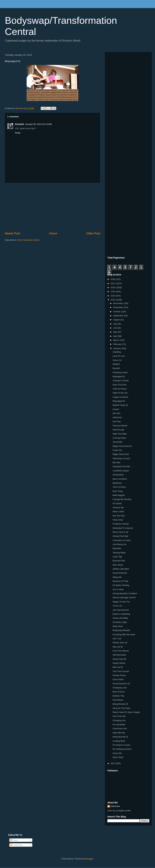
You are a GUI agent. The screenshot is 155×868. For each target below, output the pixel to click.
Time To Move (119, 487)
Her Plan (117, 422)
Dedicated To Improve (123, 528)
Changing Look (120, 688)
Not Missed (118, 700)
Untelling (117, 352)
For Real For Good (121, 745)
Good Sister (118, 679)
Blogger (90, 859)
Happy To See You (121, 602)
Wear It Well (118, 512)
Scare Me (117, 753)
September (119, 316)
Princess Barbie (120, 426)
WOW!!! (116, 364)
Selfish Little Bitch (121, 569)
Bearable (117, 548)
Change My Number (122, 499)
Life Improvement (121, 610)
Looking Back (119, 741)
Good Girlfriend (120, 573)
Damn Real (118, 757)
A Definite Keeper (121, 471)
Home (53, 233)
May (115, 332)
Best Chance (119, 692)
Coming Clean (119, 438)
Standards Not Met (121, 466)
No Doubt (117, 503)
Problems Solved (120, 524)
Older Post (93, 233)
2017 (113, 283)
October (117, 312)
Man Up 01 (118, 667)
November (118, 307)
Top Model (117, 442)
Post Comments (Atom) (29, 240)
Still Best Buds (119, 655)
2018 (113, 279)
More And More (120, 479)
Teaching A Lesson (121, 458)
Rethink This (118, 696)
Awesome (117, 417)
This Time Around (121, 671)
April (116, 336)
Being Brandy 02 (120, 704)
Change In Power (121, 381)
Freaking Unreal (120, 372)
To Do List (117, 606)
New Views (118, 565)
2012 (113, 763)
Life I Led (117, 639)
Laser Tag (117, 557)
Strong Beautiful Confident (125, 593)
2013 (113, 300)
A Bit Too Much (119, 389)
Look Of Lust (119, 356)
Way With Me (119, 733)
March (116, 340)
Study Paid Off (119, 659)
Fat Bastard (118, 475)
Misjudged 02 (119, 376)
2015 (113, 292)
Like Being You (119, 544)
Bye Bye (116, 462)
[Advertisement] (52, 207)
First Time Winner (121, 651)
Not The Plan (119, 516)
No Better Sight (120, 622)
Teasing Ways (119, 553)
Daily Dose (118, 626)
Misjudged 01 (119, 401)
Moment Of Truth (120, 581)
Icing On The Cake (121, 708)
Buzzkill (116, 368)
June (116, 328)
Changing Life (119, 720)
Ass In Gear (118, 589)
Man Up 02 (118, 647)
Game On (117, 360)
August (117, 320)
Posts (14, 840)
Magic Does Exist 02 (122, 446)
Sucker (116, 409)
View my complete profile (119, 811)
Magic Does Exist (121, 454)
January (117, 348)
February (118, 344)
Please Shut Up (120, 643)
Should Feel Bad (120, 536)
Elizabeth (20, 124)
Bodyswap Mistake (121, 630)
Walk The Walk (119, 434)
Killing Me (117, 577)
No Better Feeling (121, 585)
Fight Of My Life (120, 393)
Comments (16, 845)
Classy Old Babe (120, 618)
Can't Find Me (119, 716)
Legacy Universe (120, 397)
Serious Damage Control (124, 597)
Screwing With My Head (124, 634)
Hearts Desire (119, 663)
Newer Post (12, 233)
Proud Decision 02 (121, 684)
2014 (113, 296)
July (115, 324)
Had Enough (118, 430)
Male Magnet (119, 495)
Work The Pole (119, 385)
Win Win (116, 413)
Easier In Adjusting (121, 614)
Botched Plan (119, 561)
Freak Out (117, 450)
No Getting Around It (122, 749)
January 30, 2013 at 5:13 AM (38, 124)
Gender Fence (119, 675)
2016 (113, 287)
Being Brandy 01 (120, 737)
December (118, 303)
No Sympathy (119, 724)
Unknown (115, 806)
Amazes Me (118, 508)
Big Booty (117, 483)
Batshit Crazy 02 (120, 405)
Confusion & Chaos (122, 540)
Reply (18, 133)
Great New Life (120, 729)
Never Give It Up (120, 532)
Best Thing (118, 491)
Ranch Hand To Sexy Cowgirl (126, 712)
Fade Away (118, 520)
